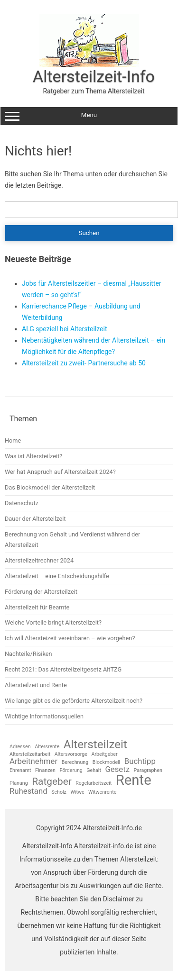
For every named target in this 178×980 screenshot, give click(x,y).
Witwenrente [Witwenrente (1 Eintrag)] (102, 793)
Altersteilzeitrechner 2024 (39, 560)
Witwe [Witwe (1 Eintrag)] (77, 793)
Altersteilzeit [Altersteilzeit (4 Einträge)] (95, 744)
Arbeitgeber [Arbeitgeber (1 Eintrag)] (104, 755)
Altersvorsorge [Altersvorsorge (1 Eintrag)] (71, 755)
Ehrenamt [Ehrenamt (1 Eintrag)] (20, 771)
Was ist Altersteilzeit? (33, 456)
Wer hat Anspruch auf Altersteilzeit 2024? (60, 472)
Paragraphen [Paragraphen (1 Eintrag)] (148, 771)
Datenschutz (22, 503)
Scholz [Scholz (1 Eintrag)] (59, 793)
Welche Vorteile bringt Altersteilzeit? (53, 622)
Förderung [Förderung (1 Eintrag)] (71, 771)
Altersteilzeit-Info (94, 76)
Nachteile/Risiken (28, 654)
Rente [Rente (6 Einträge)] (134, 780)
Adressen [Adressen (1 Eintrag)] (20, 747)
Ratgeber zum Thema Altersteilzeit (94, 91)
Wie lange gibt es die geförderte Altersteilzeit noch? (74, 701)
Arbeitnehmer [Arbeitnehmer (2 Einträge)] (33, 761)
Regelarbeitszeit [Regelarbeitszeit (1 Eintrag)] (94, 784)
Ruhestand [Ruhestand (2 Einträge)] (28, 791)
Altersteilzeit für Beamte (37, 607)
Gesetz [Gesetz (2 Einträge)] (117, 769)
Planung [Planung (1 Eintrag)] (19, 784)
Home (13, 440)
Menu (89, 116)
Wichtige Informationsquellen (44, 716)
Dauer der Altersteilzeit (35, 519)
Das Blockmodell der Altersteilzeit (50, 487)
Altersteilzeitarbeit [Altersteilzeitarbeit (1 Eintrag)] (30, 755)
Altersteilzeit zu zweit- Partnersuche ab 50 (84, 363)
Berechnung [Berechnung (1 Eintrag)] (75, 763)
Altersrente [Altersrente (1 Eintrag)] (47, 747)
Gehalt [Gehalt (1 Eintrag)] (94, 771)
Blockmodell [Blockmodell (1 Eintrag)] (107, 763)
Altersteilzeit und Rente (36, 685)
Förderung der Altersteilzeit (41, 592)
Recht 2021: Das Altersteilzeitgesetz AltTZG (63, 669)
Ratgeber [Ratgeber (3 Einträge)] (52, 782)
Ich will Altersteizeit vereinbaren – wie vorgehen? (70, 638)
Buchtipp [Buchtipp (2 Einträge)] (140, 761)
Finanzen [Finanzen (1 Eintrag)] (45, 771)
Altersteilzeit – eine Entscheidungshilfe (57, 576)
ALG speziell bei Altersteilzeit (65, 329)
